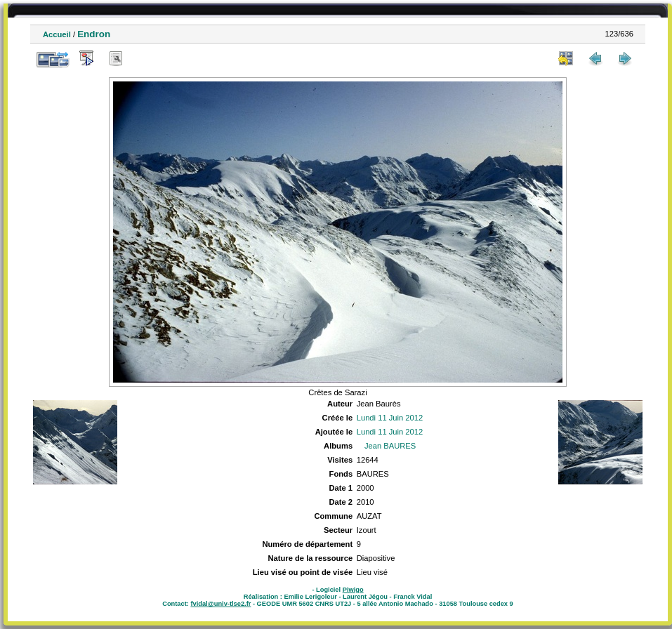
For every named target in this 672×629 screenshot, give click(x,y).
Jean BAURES (390, 446)
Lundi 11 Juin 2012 (390, 418)
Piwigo (353, 590)
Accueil (57, 34)
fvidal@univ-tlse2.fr (220, 604)
